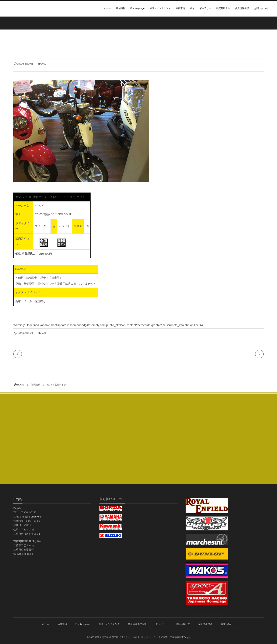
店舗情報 (121, 8)
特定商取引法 (223, 8)
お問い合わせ (261, 8)
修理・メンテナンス (160, 8)
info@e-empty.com (32, 517)
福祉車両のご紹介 (185, 8)
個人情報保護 (242, 8)
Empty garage (138, 8)
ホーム (107, 8)
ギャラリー (205, 8)
